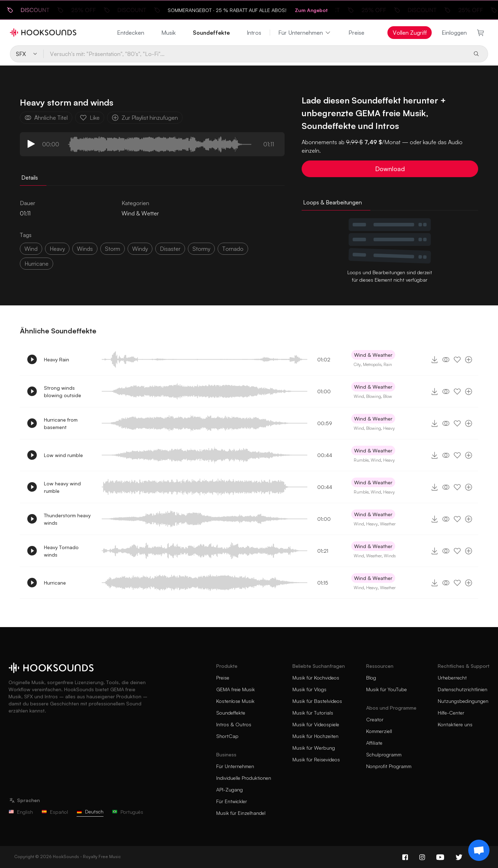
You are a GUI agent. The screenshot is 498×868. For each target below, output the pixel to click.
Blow (388, 396)
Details (30, 177)
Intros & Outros (234, 724)
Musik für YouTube (387, 689)
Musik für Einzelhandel (241, 813)
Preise (356, 33)
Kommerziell (379, 731)
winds (85, 249)
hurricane (37, 264)
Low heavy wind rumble (62, 487)
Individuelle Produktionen (244, 778)
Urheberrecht (452, 678)
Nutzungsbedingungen (463, 701)
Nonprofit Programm (389, 766)
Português (128, 812)
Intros (254, 33)
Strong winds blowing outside (63, 391)
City (357, 364)
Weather (388, 524)
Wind (359, 396)
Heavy (389, 428)
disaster (170, 249)
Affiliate (374, 743)
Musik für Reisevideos (316, 759)
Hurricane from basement (61, 423)
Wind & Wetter (140, 213)
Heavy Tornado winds (61, 551)
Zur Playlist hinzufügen (145, 118)
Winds (390, 556)
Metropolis (372, 364)
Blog (371, 678)
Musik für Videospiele (316, 724)
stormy (201, 249)
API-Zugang (230, 790)
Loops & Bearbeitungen (332, 202)
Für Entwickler (232, 801)
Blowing (374, 396)
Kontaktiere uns (455, 724)
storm (113, 249)
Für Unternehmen (305, 33)
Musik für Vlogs (309, 689)
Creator (375, 719)
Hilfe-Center (451, 713)
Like (90, 118)
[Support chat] (479, 850)
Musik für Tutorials (313, 713)
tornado (233, 249)
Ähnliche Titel (46, 118)
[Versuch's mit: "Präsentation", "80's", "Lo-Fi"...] (255, 54)
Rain (388, 364)
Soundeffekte (211, 33)
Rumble (361, 460)
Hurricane (55, 583)
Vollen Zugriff (410, 33)
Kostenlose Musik (235, 701)
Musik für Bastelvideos (317, 701)
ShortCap (227, 736)
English (21, 812)
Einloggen (454, 33)
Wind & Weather (373, 355)
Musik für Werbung (314, 748)
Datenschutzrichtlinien (463, 689)
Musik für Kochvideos (316, 678)
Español (55, 812)
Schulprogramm (384, 754)
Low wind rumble (63, 455)
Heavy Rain (57, 359)
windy (140, 249)
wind (31, 249)
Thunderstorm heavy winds (67, 519)
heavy (57, 249)
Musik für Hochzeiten (315, 736)
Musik (169, 33)
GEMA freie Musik (236, 689)
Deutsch (90, 811)
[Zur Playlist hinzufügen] (469, 360)
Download (390, 169)
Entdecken (131, 33)
